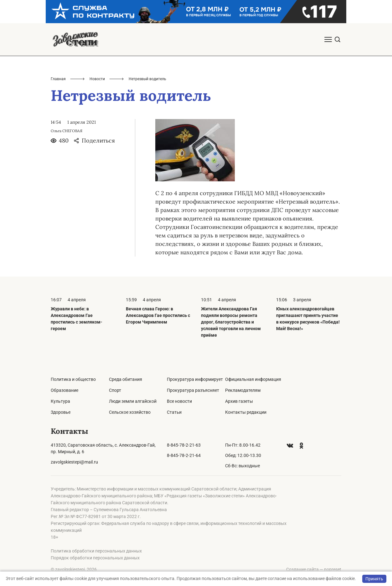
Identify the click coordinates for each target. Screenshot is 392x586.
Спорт (115, 390)
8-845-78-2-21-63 (184, 445)
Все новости (179, 401)
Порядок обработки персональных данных (95, 558)
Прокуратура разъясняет (193, 390)
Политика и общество (73, 379)
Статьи (174, 412)
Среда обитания (126, 379)
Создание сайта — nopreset (314, 569)
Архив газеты (239, 401)
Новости (97, 79)
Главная (58, 79)
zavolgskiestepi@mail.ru (74, 462)
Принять (374, 579)
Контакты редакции (246, 412)
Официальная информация (253, 379)
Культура (60, 401)
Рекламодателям (243, 390)
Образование (64, 390)
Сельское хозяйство (130, 412)
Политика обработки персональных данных (96, 551)
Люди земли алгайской (133, 401)
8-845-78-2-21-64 (184, 455)
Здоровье (61, 412)
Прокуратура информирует (195, 379)
